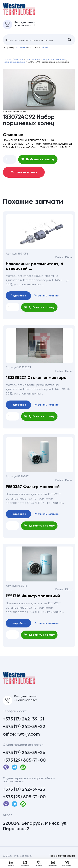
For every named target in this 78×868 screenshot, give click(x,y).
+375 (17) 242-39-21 (24, 724)
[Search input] (34, 42)
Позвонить (67, 864)
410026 (45, 50)
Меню (11, 864)
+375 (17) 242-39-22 (24, 732)
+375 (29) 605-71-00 (24, 765)
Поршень (21, 50)
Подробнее (18, 298)
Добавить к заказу (38, 162)
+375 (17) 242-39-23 (24, 794)
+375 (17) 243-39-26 (24, 758)
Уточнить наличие (47, 298)
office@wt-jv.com (21, 739)
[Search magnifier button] (70, 42)
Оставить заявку (24, 175)
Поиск (39, 864)
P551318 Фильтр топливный (33, 599)
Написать (53, 864)
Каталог (25, 864)
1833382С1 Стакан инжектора (36, 380)
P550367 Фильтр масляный (33, 489)
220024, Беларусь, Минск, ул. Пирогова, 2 (35, 831)
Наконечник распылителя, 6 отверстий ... (34, 269)
